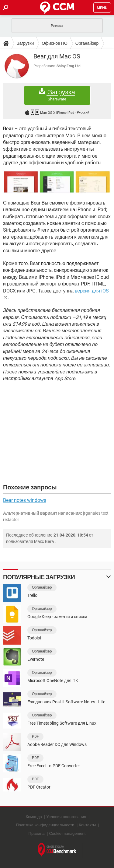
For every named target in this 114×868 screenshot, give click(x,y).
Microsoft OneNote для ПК (53, 681)
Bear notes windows (25, 500)
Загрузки (25, 43)
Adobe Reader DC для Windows (57, 744)
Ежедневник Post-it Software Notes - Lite (66, 702)
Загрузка (57, 95)
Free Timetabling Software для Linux (62, 723)
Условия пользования (66, 817)
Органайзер (87, 43)
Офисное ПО (54, 43)
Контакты (87, 825)
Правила (37, 833)
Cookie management (67, 833)
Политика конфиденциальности (45, 825)
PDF (35, 737)
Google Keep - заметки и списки (57, 617)
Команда (34, 817)
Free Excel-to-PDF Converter (54, 766)
